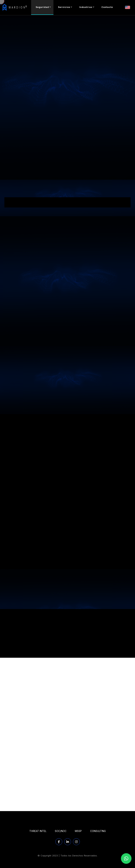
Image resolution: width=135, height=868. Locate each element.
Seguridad (42, 7)
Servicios (64, 7)
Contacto (107, 7)
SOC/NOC (61, 831)
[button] (126, 859)
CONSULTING (98, 831)
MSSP (78, 831)
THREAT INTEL (38, 831)
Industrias (86, 7)
